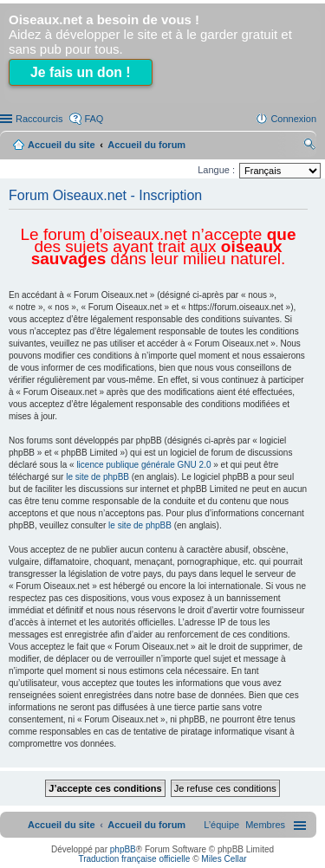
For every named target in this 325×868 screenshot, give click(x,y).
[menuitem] (265, 825)
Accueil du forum (146, 145)
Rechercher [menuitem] (309, 146)
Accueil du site (62, 145)
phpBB (123, 849)
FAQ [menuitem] (94, 119)
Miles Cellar (224, 859)
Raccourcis (39, 119)
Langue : (216, 170)
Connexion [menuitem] (293, 119)
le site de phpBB (97, 477)
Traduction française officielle (134, 859)
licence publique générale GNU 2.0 (143, 465)
